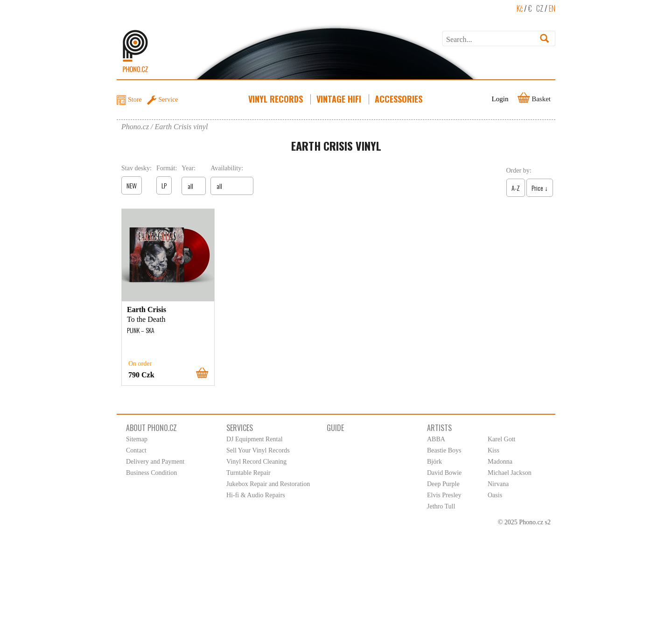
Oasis (495, 495)
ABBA (436, 439)
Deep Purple (443, 484)
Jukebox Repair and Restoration (268, 484)
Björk (434, 462)
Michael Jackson (510, 473)
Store (135, 100)
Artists (439, 428)
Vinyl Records (276, 99)
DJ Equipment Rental (255, 439)
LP (164, 185)
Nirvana (498, 484)
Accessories (399, 99)
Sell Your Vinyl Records (258, 450)
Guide (335, 428)
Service (168, 100)
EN (552, 8)
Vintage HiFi (340, 99)
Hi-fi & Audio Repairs (256, 495)
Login (500, 99)
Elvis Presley (444, 495)
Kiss (493, 450)
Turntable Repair (248, 473)
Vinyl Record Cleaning (256, 462)
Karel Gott (501, 439)
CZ (540, 8)
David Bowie (444, 473)
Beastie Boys (444, 450)
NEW (132, 185)
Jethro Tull (441, 506)
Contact (136, 450)
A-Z (516, 188)
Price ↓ (540, 188)
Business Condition (151, 473)
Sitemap (137, 439)
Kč (520, 8)
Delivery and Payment (155, 462)
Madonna (500, 462)
